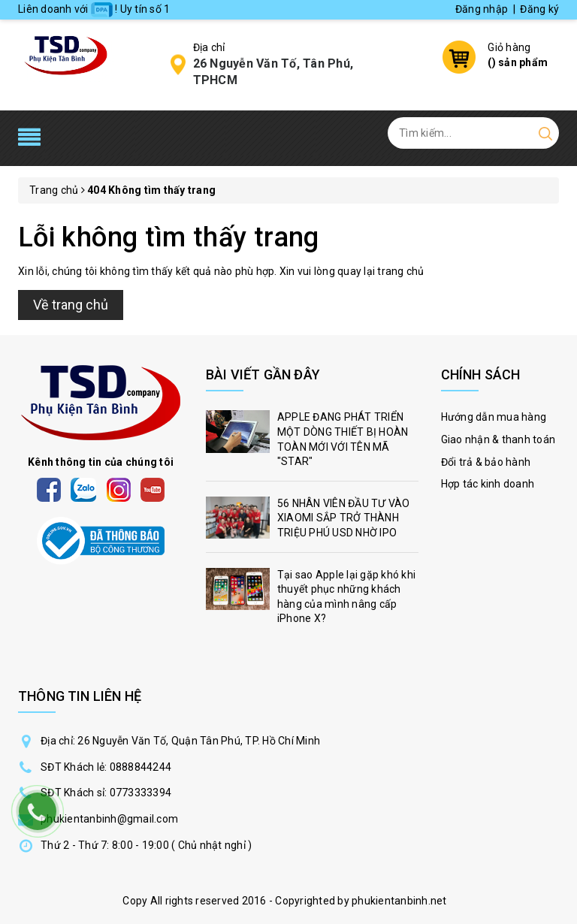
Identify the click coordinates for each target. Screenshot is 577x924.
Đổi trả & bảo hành (486, 462)
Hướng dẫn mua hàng (494, 417)
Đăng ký (539, 9)
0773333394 (141, 793)
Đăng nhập (482, 9)
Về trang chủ (71, 305)
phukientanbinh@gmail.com (109, 819)
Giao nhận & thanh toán (498, 439)
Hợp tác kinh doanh (488, 484)
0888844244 (141, 767)
